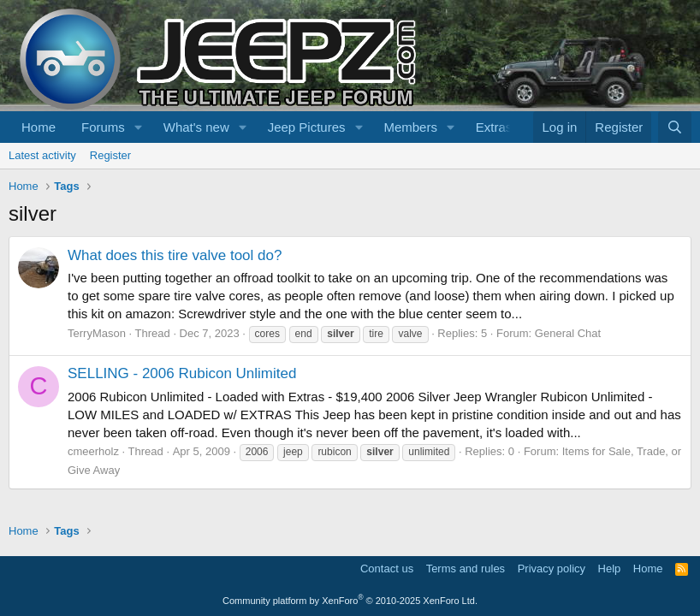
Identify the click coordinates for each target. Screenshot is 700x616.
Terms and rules (466, 569)
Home (39, 127)
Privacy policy (552, 569)
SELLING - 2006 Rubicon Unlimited (182, 373)
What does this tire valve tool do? (175, 255)
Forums (103, 127)
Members (410, 127)
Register (110, 155)
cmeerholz (93, 451)
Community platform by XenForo (350, 601)
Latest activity (42, 155)
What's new (196, 127)
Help (610, 569)
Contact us (387, 569)
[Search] (675, 127)
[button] (139, 127)
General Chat (568, 333)
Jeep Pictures (307, 127)
